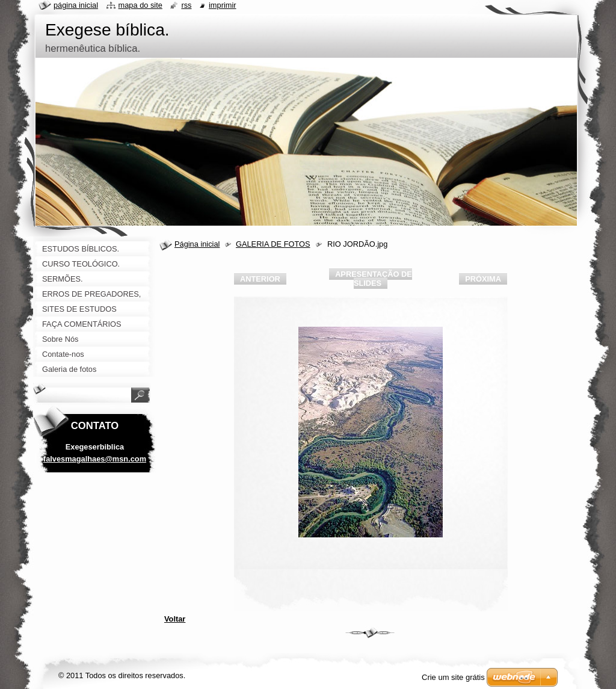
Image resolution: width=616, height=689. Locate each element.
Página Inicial (76, 5)
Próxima (483, 279)
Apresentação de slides (374, 279)
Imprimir (223, 5)
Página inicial (197, 244)
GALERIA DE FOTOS (273, 244)
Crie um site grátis (453, 677)
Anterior (260, 279)
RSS (186, 5)
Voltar (175, 619)
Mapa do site (140, 5)
